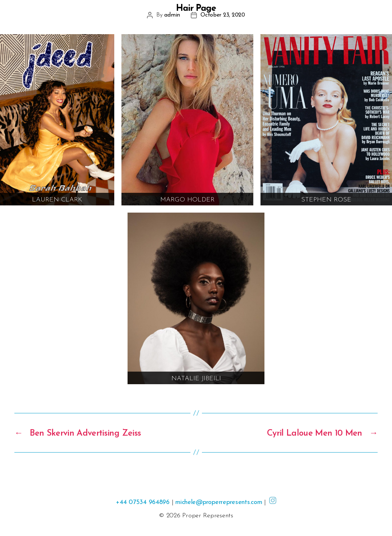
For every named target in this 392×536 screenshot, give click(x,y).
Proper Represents (207, 516)
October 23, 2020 (223, 15)
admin (172, 15)
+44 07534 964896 (143, 502)
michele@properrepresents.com (219, 502)
